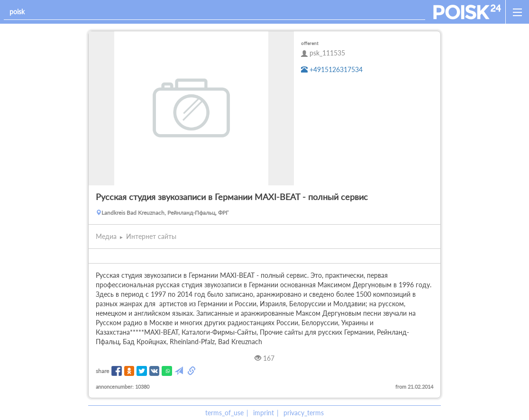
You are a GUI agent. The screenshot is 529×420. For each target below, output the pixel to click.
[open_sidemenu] (517, 12)
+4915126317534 (332, 69)
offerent (310, 43)
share (102, 371)
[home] (467, 12)
